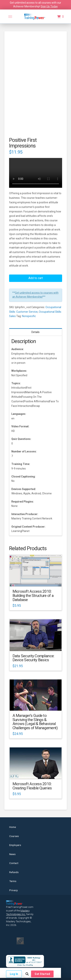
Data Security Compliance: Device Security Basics (33, 658)
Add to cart (36, 278)
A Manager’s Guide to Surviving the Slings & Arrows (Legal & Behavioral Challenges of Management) (35, 722)
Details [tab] (35, 332)
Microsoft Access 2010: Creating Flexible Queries (32, 786)
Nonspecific (29, 316)
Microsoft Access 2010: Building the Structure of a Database (33, 596)
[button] (10, 17)
